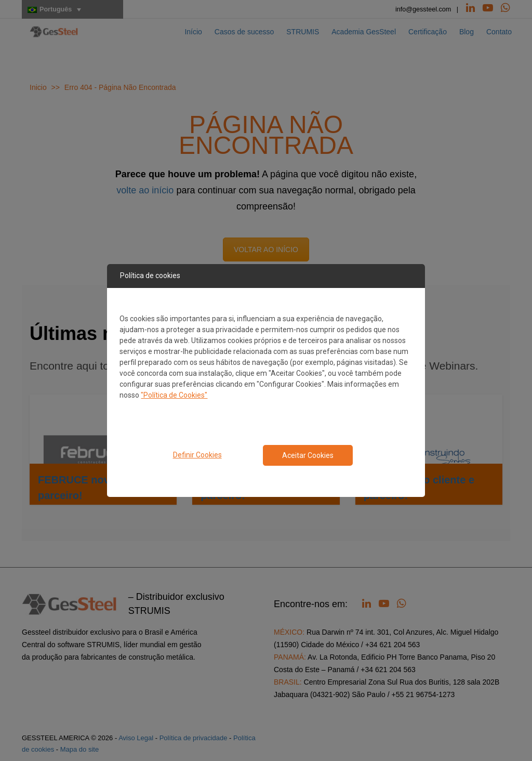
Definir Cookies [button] (197, 455)
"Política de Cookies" (174, 395)
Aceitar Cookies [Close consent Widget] (308, 455)
